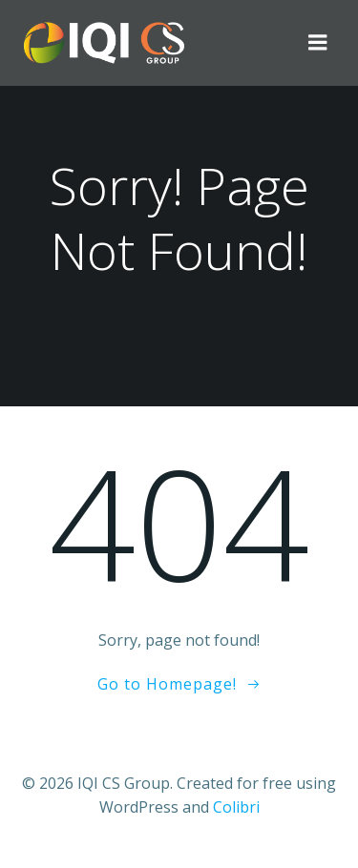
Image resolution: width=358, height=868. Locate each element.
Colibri (236, 807)
